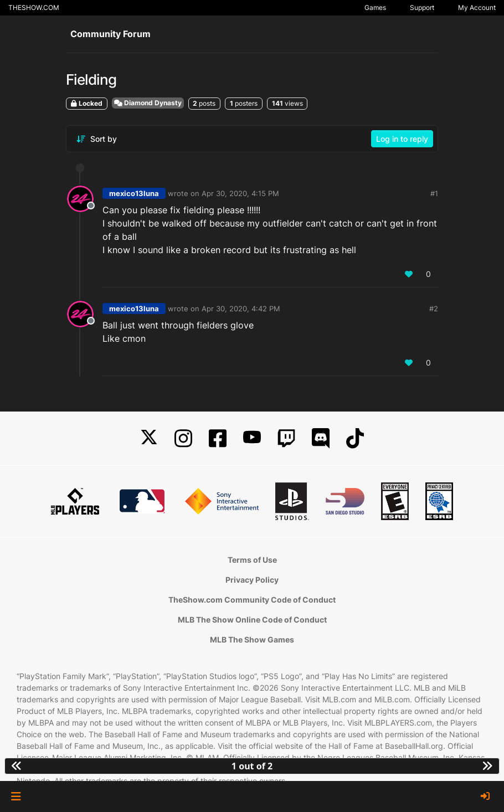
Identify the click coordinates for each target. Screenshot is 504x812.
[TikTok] (355, 438)
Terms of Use (252, 560)
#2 (434, 309)
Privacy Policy (252, 580)
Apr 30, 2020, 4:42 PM (241, 309)
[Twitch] (286, 438)
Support (422, 7)
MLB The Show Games (252, 639)
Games (375, 7)
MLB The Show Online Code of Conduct (252, 620)
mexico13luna (134, 193)
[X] (149, 438)
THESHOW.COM (34, 7)
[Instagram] (183, 438)
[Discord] (321, 438)
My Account (477, 7)
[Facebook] (218, 438)
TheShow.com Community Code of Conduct (252, 600)
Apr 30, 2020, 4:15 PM (240, 193)
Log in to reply (402, 139)
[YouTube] (252, 438)
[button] (16, 796)
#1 (434, 193)
